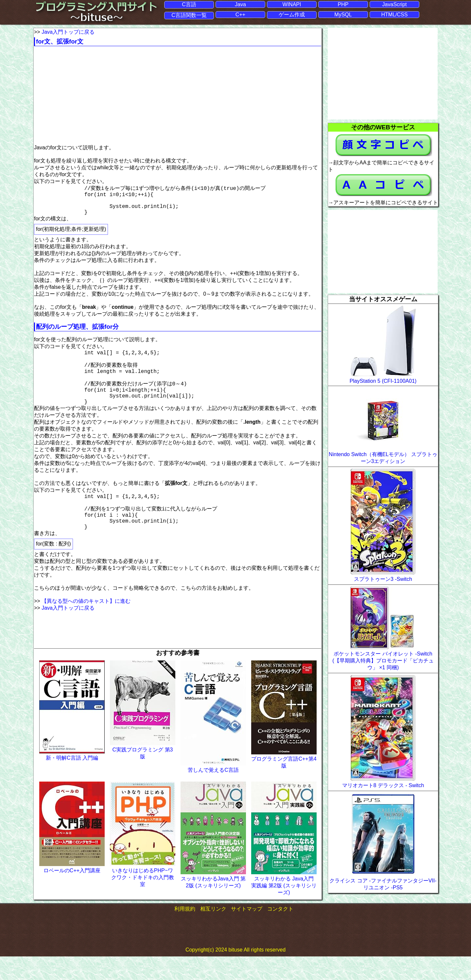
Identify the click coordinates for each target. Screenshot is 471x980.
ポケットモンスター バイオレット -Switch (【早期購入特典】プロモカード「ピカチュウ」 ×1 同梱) (383, 660)
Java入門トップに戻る (68, 32)
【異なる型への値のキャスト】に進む (86, 624)
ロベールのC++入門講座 (72, 894)
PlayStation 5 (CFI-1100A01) (383, 381)
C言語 (189, 4)
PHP (343, 4)
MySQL (343, 14)
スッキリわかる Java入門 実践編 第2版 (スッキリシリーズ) (284, 909)
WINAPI (292, 4)
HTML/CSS (395, 14)
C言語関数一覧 (189, 15)
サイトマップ (247, 932)
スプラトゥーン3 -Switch (383, 579)
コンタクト (280, 932)
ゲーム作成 (292, 14)
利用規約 (185, 932)
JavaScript (395, 4)
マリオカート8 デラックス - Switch (383, 785)
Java (240, 4)
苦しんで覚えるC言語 (213, 793)
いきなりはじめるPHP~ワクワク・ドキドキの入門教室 (143, 901)
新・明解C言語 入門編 (72, 781)
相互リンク (213, 932)
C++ (240, 14)
